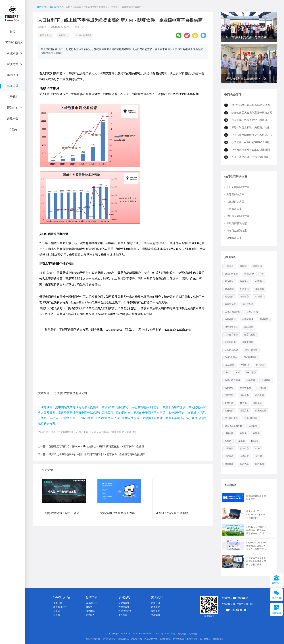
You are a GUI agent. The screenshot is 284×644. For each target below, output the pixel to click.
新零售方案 (124, 603)
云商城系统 (248, 304)
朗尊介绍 (155, 603)
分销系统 (262, 388)
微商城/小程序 (60, 607)
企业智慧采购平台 (233, 426)
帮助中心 (13, 108)
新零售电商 (245, 388)
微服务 (89, 607)
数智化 (243, 433)
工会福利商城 (251, 418)
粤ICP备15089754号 (165, 634)
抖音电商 (229, 433)
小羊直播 (229, 266)
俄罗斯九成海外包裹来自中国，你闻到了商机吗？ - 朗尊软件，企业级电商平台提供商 (97, 420)
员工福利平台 (231, 418)
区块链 (228, 441)
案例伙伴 (13, 75)
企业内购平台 (231, 274)
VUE (257, 449)
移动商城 (251, 380)
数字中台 (244, 449)
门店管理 (229, 395)
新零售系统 (45, 35)
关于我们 (13, 97)
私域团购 (257, 266)
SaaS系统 (230, 365)
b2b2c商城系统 (93, 639)
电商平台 (245, 289)
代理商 (13, 129)
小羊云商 (58, 603)
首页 (13, 32)
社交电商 (260, 395)
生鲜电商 (245, 365)
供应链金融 (261, 411)
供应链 (243, 266)
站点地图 (193, 634)
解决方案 (13, 64)
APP (227, 373)
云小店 (57, 611)
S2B (238, 373)
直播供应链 (230, 342)
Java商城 (229, 289)
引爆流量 (244, 411)
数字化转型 (250, 335)
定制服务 (90, 615)
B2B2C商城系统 (84, 35)
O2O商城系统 (231, 350)
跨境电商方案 (125, 611)
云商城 (57, 615)
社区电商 (266, 380)
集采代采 (244, 464)
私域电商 (249, 327)
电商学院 (13, 86)
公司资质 (155, 611)
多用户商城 (252, 312)
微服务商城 (230, 319)
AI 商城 (259, 297)
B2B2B (255, 441)
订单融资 (229, 449)
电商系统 (260, 281)
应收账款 (229, 464)
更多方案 (123, 615)
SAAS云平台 (231, 357)
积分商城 (229, 281)
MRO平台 (251, 373)
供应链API (249, 274)
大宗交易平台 (231, 335)
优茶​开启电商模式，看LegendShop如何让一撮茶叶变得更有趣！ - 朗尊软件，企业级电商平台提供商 (105, 412)
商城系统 (13, 53)
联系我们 (155, 615)
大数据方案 (124, 607)
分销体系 (244, 395)
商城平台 (244, 297)
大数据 (258, 456)
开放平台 (13, 118)
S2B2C (241, 441)
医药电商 (260, 464)
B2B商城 (260, 289)
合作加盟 (155, 607)
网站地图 (182, 634)
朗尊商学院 (42, 7)
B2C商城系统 (250, 357)
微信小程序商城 (232, 380)
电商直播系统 (231, 327)
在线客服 (237, 610)
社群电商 (229, 411)
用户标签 (260, 365)
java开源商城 (251, 350)
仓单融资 (244, 456)
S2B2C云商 (13, 42)
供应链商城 (248, 319)
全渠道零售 (248, 342)
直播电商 (229, 403)
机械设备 (253, 426)
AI (262, 274)
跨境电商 (229, 297)
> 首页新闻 (53, 7)
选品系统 (244, 281)
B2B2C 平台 (92, 603)
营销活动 (63, 35)
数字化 (243, 403)
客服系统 (257, 403)
